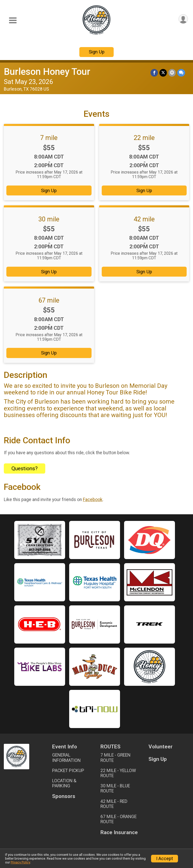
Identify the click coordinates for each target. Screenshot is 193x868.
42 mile (144, 219)
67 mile (49, 300)
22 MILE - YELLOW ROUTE (118, 773)
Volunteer (161, 747)
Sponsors (64, 796)
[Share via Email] (172, 73)
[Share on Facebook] (154, 73)
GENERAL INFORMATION (66, 758)
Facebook (93, 500)
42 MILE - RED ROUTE (114, 804)
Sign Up (97, 52)
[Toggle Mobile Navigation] (13, 20)
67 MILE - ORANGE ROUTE (118, 819)
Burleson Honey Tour (47, 72)
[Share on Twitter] (163, 73)
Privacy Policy (20, 862)
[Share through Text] (181, 73)
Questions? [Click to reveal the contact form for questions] (25, 468)
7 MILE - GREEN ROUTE (115, 758)
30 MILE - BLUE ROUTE (115, 788)
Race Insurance (119, 833)
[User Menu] (183, 19)
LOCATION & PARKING (64, 783)
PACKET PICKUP (68, 771)
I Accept (165, 859)
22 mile (144, 138)
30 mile (49, 219)
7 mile (49, 138)
